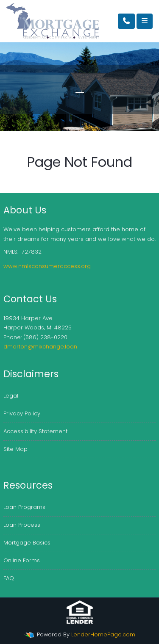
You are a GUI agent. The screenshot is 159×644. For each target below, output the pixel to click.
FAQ (9, 578)
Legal (11, 396)
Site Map (15, 449)
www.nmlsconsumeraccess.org (47, 266)
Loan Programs (24, 507)
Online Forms (22, 560)
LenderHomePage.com (103, 634)
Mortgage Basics (27, 543)
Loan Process (22, 525)
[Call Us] (126, 21)
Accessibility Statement (35, 431)
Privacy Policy (22, 413)
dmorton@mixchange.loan (40, 347)
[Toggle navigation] (145, 21)
